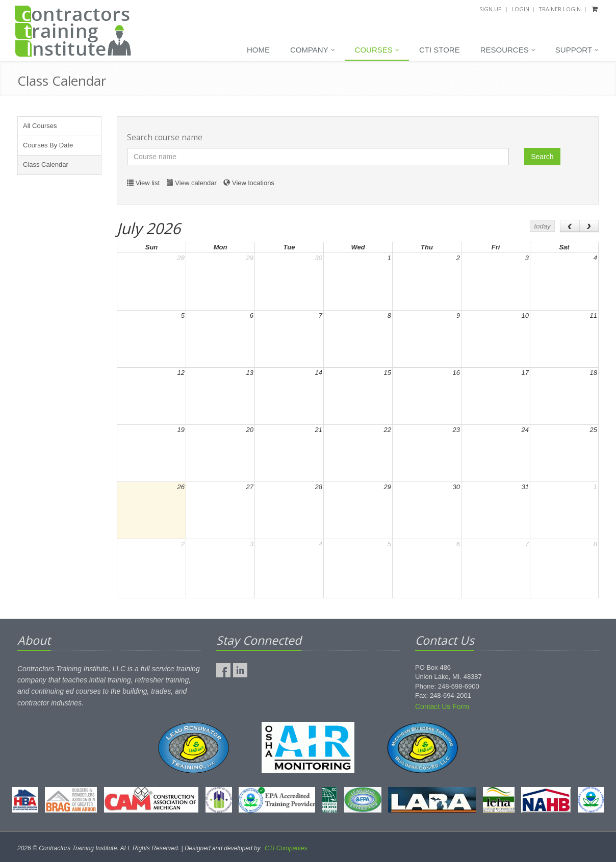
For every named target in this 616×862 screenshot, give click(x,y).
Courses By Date (48, 145)
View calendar (196, 183)
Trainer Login (560, 9)
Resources (508, 50)
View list (148, 183)
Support (577, 50)
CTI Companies (286, 848)
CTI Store (440, 50)
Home (258, 50)
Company (313, 50)
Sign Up (491, 9)
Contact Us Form (442, 706)
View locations (253, 183)
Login (520, 9)
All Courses (40, 126)
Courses (377, 50)
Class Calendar (46, 164)
